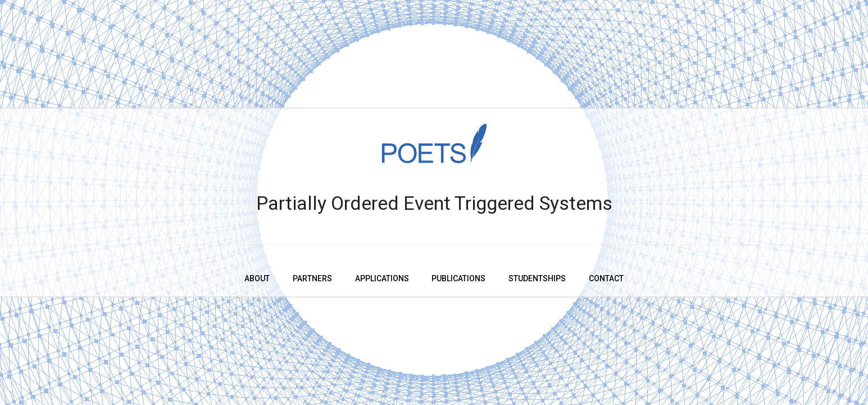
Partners (312, 278)
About (257, 278)
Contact (606, 278)
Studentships (537, 278)
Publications (458, 278)
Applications (382, 278)
